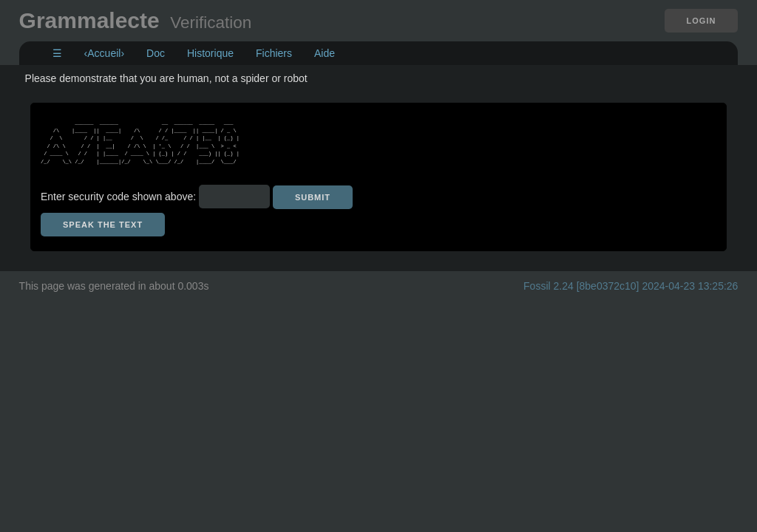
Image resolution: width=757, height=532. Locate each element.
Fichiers (274, 53)
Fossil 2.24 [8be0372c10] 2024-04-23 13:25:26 (631, 286)
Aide (325, 53)
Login (702, 21)
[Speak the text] (103, 225)
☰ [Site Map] (57, 53)
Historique (210, 53)
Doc (156, 53)
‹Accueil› (104, 53)
